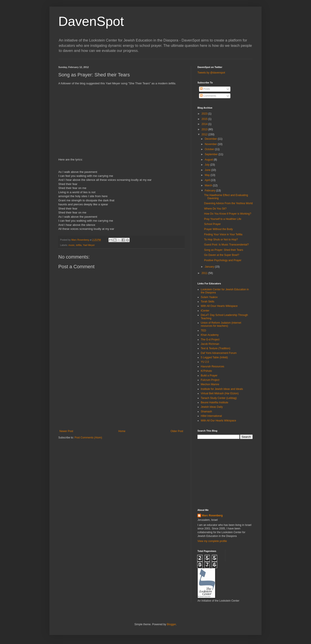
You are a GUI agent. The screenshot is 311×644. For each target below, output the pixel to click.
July (208, 165)
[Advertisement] (121, 397)
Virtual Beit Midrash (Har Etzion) (220, 393)
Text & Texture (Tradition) (215, 348)
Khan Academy (210, 335)
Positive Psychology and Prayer (223, 260)
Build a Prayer (209, 376)
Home (122, 431)
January (210, 267)
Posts (205, 89)
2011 (205, 273)
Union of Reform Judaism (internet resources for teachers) (221, 324)
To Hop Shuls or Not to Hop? (221, 240)
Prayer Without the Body (218, 229)
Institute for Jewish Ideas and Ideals (222, 389)
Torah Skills (208, 302)
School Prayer (212, 224)
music (72, 245)
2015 (205, 119)
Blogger (171, 624)
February (210, 191)
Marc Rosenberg (212, 516)
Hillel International (211, 416)
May (208, 175)
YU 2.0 (205, 362)
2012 (205, 134)
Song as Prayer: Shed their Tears (224, 250)
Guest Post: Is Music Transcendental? (226, 245)
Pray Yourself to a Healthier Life (223, 219)
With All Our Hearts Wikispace (218, 421)
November (211, 144)
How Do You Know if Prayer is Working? (228, 214)
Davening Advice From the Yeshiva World (228, 203)
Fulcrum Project (210, 380)
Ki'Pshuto (206, 371)
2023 (205, 114)
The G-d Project (210, 340)
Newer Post (66, 431)
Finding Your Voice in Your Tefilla (223, 234)
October (210, 149)
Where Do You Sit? (215, 209)
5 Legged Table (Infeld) (214, 357)
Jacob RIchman (210, 344)
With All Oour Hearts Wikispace (219, 306)
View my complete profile (212, 541)
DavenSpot (91, 21)
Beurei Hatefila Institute (214, 402)
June (208, 170)
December (211, 139)
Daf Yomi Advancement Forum (219, 353)
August (209, 160)
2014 (205, 124)
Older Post (177, 431)
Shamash (206, 412)
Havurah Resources (212, 366)
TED (203, 330)
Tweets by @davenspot (211, 73)
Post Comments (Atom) (88, 438)
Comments (208, 96)
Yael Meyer (89, 245)
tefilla (79, 245)
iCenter (205, 311)
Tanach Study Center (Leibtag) (219, 398)
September (212, 154)
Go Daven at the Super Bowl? (222, 255)
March (209, 185)
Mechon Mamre (210, 384)
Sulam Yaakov (209, 297)
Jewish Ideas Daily (212, 407)
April (208, 180)
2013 (205, 129)
